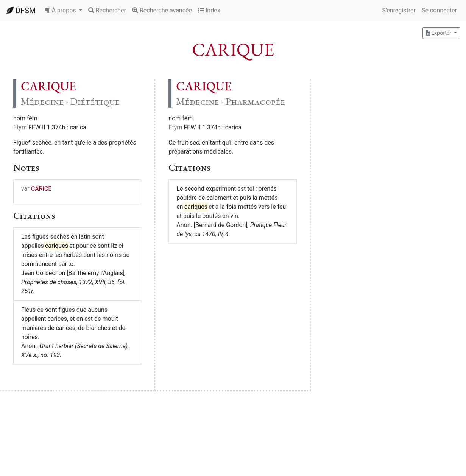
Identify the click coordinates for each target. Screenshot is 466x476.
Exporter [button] (439, 33)
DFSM (21, 11)
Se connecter (439, 10)
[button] (63, 11)
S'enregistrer (399, 10)
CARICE (41, 189)
